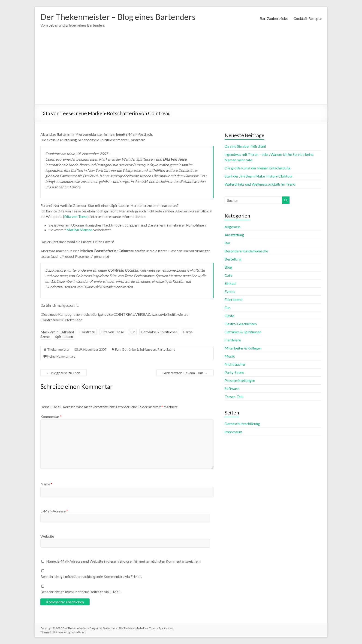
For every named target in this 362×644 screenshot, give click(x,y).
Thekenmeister (58, 350)
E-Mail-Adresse (54, 511)
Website (47, 536)
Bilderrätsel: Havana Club (185, 373)
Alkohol (68, 332)
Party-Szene (166, 350)
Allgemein (233, 227)
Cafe (228, 275)
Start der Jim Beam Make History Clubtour (259, 176)
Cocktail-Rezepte (308, 18)
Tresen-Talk (234, 397)
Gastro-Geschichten (241, 324)
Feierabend (234, 300)
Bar (228, 243)
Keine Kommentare (61, 357)
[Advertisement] (181, 70)
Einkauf (231, 284)
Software (232, 389)
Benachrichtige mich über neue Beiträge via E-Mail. (81, 592)
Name (46, 484)
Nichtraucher (235, 364)
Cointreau (87, 332)
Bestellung (233, 259)
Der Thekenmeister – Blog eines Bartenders (120, 17)
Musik (230, 356)
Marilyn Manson (80, 230)
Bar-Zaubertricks (274, 18)
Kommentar (51, 417)
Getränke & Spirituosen (159, 332)
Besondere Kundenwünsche (246, 251)
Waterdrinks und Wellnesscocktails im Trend (260, 184)
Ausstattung (234, 235)
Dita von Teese (76, 217)
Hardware (233, 340)
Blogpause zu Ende (63, 373)
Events (230, 292)
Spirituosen (64, 337)
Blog (228, 267)
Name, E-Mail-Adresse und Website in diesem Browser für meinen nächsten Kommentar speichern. (124, 561)
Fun (132, 332)
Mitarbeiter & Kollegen (243, 348)
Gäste (229, 316)
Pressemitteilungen (240, 381)
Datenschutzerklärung (242, 424)
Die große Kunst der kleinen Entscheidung (258, 168)
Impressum (233, 432)
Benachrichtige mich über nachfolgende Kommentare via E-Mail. (91, 577)
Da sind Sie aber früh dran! (245, 146)
